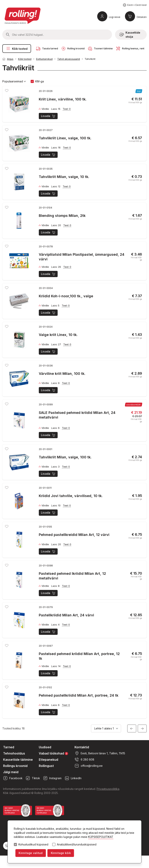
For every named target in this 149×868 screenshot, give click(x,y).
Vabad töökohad (53, 753)
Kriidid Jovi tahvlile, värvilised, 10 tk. (71, 496)
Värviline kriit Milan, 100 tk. (62, 374)
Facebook (13, 778)
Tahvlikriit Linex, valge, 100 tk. (65, 138)
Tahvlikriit (90, 59)
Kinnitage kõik (61, 853)
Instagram (52, 778)
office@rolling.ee (89, 766)
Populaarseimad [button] (14, 81)
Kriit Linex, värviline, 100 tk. (63, 99)
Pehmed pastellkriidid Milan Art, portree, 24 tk (79, 695)
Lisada (48, 116)
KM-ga (40, 81)
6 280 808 (84, 760)
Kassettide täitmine (18, 760)
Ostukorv (142, 17)
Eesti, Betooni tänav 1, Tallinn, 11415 (100, 753)
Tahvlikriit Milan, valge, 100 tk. (65, 457)
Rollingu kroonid (15, 766)
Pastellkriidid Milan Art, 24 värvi (66, 615)
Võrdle (44, 109)
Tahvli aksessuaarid (69, 59)
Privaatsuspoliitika (108, 789)
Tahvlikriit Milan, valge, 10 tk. (64, 177)
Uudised (45, 747)
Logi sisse (115, 17)
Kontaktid (82, 747)
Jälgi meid (11, 772)
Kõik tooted (17, 49)
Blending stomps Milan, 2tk (62, 216)
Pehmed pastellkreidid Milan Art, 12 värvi (74, 535)
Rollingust (46, 766)
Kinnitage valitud (31, 853)
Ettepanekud (49, 760)
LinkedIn (73, 778)
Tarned (9, 747)
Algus (10, 59)
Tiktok (33, 778)
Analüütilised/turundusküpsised (77, 844)
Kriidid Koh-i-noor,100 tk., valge (66, 296)
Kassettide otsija (130, 35)
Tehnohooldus (14, 753)
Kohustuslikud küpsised (33, 844)
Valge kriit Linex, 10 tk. (58, 335)
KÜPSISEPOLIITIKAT (101, 837)
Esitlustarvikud (44, 59)
